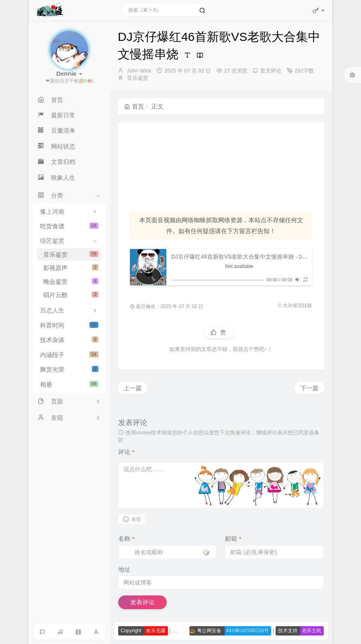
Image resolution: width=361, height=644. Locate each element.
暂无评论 (271, 71)
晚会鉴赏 (71, 282)
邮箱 (233, 539)
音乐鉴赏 (71, 254)
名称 (126, 539)
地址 (124, 569)
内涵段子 (69, 355)
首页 (134, 106)
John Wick (139, 71)
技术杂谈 (69, 340)
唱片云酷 (71, 295)
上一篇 (133, 388)
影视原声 (71, 268)
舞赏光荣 (69, 369)
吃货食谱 (69, 226)
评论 (126, 452)
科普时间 (69, 325)
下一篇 (309, 388)
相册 (69, 384)
